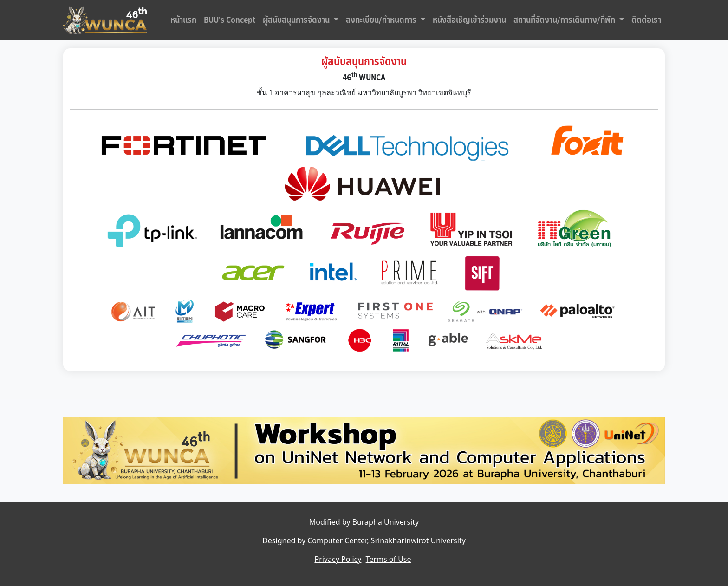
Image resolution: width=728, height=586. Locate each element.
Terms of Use (389, 559)
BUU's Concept (230, 20)
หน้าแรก (183, 20)
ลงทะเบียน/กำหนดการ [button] (382, 20)
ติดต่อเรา (646, 20)
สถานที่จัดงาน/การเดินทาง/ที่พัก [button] (565, 20)
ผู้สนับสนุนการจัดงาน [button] (297, 20)
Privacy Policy (338, 559)
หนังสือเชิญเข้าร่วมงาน (469, 20)
